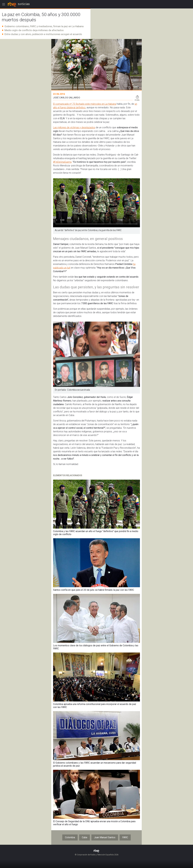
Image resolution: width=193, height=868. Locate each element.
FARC (125, 837)
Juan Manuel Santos (105, 837)
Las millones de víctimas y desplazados (74, 127)
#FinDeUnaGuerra (62, 162)
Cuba (85, 837)
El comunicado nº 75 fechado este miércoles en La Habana (85, 104)
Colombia (70, 837)
